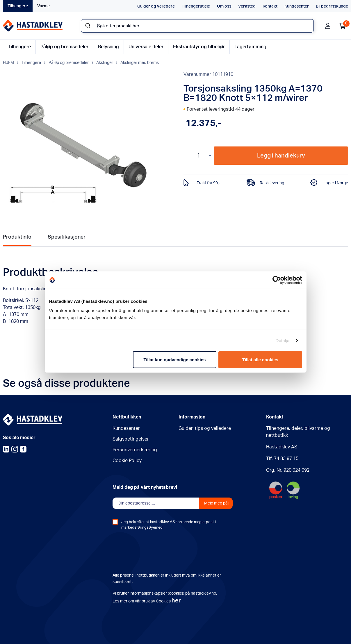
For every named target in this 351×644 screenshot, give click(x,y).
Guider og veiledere (156, 6)
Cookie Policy (127, 461)
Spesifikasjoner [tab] (67, 237)
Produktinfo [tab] (17, 237)
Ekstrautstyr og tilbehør (199, 47)
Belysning (108, 47)
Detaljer (283, 340)
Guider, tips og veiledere (205, 428)
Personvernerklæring (135, 450)
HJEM (8, 63)
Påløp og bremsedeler (64, 47)
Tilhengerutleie (196, 6)
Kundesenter (297, 6)
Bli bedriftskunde (332, 6)
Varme (43, 6)
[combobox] (197, 26)
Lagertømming (250, 47)
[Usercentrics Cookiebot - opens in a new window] (277, 280)
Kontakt (270, 6)
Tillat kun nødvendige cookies (174, 359)
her (176, 601)
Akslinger (105, 63)
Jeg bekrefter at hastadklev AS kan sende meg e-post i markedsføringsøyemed (169, 525)
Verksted (247, 6)
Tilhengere (18, 6)
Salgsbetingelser (131, 439)
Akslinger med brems (140, 63)
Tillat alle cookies (260, 359)
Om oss (224, 6)
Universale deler (146, 47)
